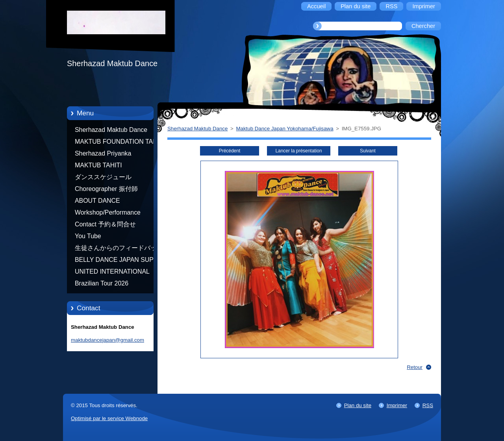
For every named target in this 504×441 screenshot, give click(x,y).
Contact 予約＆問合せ (105, 224)
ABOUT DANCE (97, 201)
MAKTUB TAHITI (98, 165)
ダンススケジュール (103, 177)
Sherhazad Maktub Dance (111, 130)
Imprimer (397, 405)
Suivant (368, 151)
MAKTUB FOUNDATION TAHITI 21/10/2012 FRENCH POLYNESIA (120, 143)
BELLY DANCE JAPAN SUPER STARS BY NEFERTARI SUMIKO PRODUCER (119, 261)
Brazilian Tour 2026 (102, 283)
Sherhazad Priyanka (103, 153)
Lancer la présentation (298, 151)
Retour (415, 367)
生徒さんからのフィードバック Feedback (119, 249)
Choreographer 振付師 (106, 189)
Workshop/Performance (108, 212)
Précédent (230, 151)
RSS (428, 405)
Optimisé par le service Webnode (109, 418)
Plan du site (358, 405)
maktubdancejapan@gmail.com (107, 340)
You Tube (88, 236)
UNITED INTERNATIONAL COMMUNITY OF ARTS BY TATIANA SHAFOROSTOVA (114, 273)
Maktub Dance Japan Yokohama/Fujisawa (285, 129)
